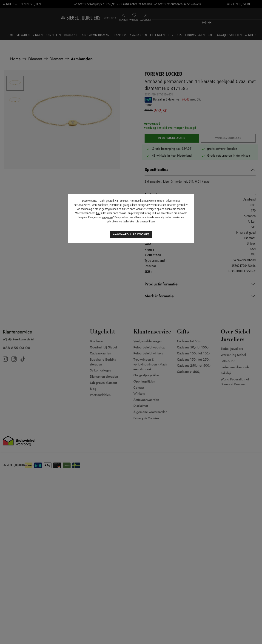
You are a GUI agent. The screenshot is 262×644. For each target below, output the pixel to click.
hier (98, 213)
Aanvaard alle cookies (131, 234)
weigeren (107, 217)
